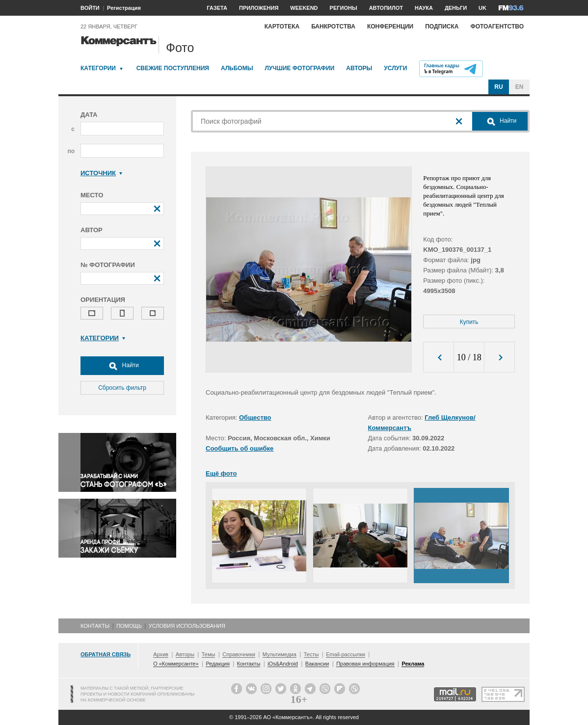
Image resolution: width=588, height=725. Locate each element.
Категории (98, 68)
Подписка (442, 27)
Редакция (217, 664)
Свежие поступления (173, 68)
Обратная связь (106, 654)
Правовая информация (365, 664)
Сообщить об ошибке (240, 448)
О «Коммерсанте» (176, 664)
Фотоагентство (497, 27)
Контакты (95, 626)
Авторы (359, 68)
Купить (469, 322)
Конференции (390, 27)
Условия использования (187, 626)
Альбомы (237, 68)
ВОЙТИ (90, 8)
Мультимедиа (280, 654)
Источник (101, 173)
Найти (122, 366)
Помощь (129, 626)
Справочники (239, 654)
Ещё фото (221, 473)
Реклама (413, 664)
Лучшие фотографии (299, 68)
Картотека (282, 27)
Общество (255, 417)
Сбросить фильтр (122, 388)
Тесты (311, 654)
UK (482, 8)
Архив (161, 654)
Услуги (395, 68)
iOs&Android (283, 664)
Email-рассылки (346, 654)
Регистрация (124, 8)
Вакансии (317, 664)
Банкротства (333, 27)
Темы (209, 654)
